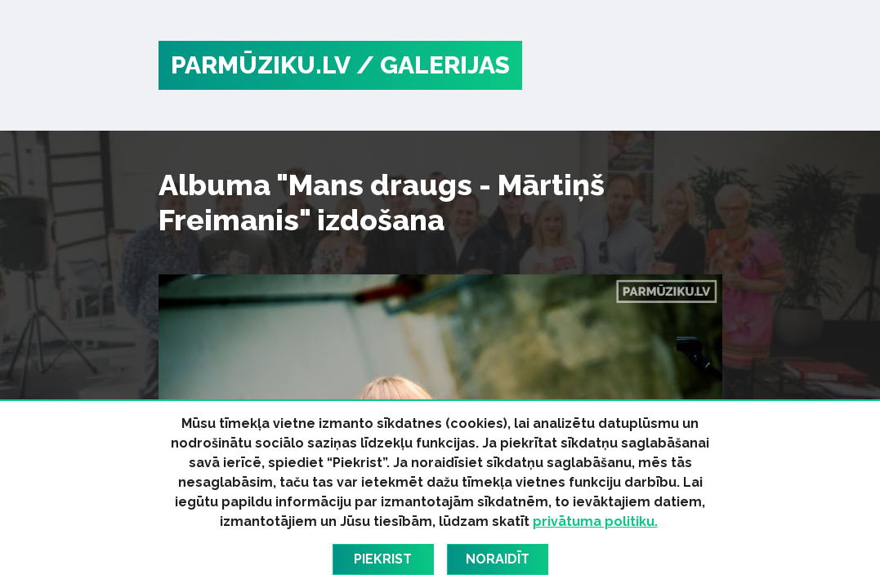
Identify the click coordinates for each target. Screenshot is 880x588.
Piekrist (383, 559)
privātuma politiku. (595, 521)
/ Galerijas (433, 65)
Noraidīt (498, 559)
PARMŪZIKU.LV (261, 65)
